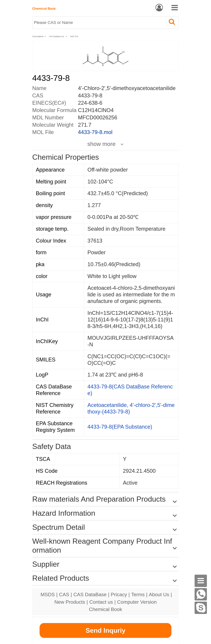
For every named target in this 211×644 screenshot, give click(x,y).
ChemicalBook (38, 37)
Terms (138, 594)
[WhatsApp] (201, 594)
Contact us (101, 602)
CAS (64, 594)
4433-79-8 (74, 37)
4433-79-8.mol (95, 132)
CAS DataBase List (57, 37)
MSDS (48, 594)
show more (101, 144)
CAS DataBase (90, 594)
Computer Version (137, 602)
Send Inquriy (105, 630)
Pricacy (119, 594)
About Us (159, 594)
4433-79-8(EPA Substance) (120, 427)
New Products (70, 602)
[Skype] (201, 608)
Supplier (46, 564)
